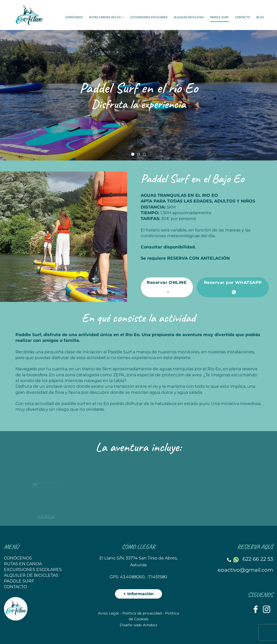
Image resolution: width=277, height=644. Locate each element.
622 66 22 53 (258, 559)
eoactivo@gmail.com (245, 570)
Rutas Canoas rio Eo (107, 17)
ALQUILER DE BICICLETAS (31, 575)
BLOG (260, 17)
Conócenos (74, 17)
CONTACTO (15, 587)
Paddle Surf (220, 17)
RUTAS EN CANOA (23, 564)
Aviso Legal (108, 613)
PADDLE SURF (19, 581)
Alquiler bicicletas (189, 17)
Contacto (243, 17)
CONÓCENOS (18, 558)
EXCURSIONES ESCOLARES (149, 17)
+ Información (138, 594)
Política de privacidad (142, 613)
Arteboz (150, 625)
